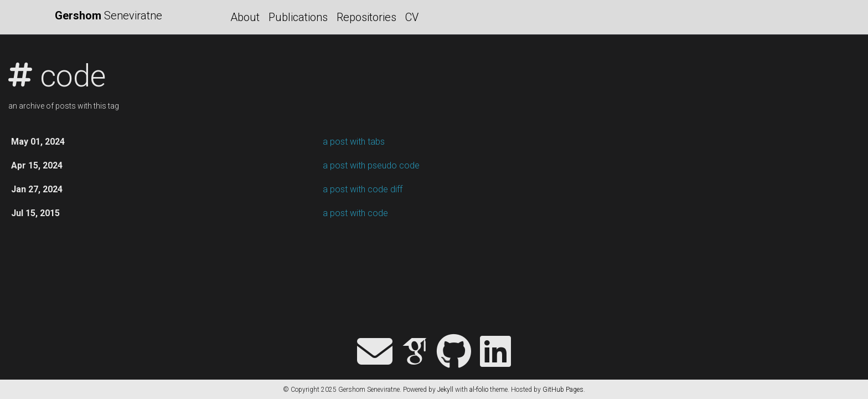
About (245, 17)
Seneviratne (108, 16)
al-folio (479, 390)
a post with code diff (363, 189)
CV (412, 17)
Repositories (366, 17)
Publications (298, 17)
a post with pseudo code (371, 165)
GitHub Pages (563, 390)
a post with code (355, 213)
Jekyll (445, 390)
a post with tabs (354, 142)
